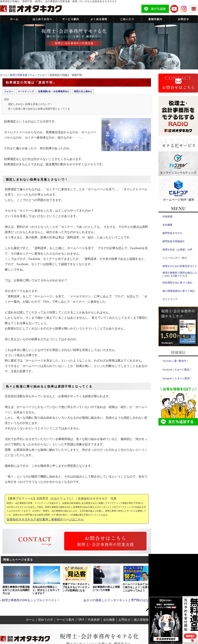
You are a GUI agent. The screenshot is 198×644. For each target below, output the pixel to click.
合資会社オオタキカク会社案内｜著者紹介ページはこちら (45, 519)
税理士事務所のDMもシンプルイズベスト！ (31, 600)
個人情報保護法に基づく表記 (179, 291)
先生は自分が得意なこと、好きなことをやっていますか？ (46, 590)
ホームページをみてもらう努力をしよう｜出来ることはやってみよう (136, 587)
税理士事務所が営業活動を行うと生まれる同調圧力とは (16, 590)
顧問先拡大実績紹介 (174, 241)
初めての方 (46, 620)
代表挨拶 (167, 217)
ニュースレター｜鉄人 (175, 258)
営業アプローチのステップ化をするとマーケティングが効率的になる (76, 587)
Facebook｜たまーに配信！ (177, 370)
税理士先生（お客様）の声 (177, 250)
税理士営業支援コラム (22, 75)
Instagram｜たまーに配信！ (177, 378)
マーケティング (26, 91)
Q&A (81, 619)
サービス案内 (65, 620)
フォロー (42, 75)
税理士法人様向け (83, 91)
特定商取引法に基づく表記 (177, 283)
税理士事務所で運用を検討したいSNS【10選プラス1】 (180, 274)
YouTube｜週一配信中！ (176, 361)
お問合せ (124, 620)
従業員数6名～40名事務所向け (54, 91)
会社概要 (167, 225)
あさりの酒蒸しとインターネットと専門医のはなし (118, 600)
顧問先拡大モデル (172, 233)
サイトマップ (170, 299)
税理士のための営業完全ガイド (180, 266)
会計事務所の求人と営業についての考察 (106, 589)
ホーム (4, 75)
